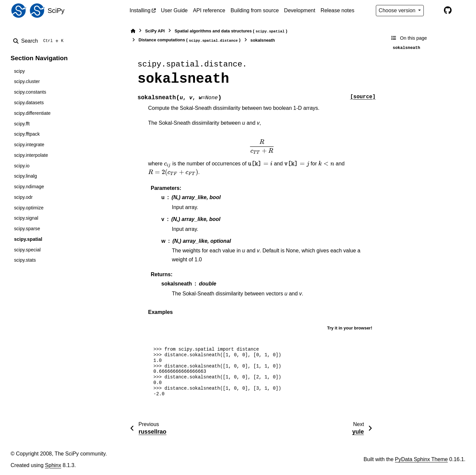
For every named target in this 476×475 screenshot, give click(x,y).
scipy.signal (26, 218)
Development (299, 10)
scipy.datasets (29, 103)
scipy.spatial (28, 239)
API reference (209, 10)
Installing (140, 10)
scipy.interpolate (31, 155)
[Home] (133, 31)
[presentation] (262, 147)
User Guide (174, 10)
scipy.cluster (27, 81)
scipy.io (22, 166)
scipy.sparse (27, 229)
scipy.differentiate (32, 113)
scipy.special (27, 250)
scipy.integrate (29, 145)
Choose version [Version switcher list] (398, 10)
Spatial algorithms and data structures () (231, 31)
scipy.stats (25, 260)
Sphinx (53, 465)
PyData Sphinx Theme (421, 459)
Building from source (255, 10)
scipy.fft (22, 124)
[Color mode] (434, 11)
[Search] (40, 41)
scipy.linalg (25, 176)
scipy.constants (30, 92)
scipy (19, 71)
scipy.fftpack (27, 134)
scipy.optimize (29, 208)
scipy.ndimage (29, 187)
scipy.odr (23, 197)
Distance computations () (190, 40)
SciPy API (155, 31)
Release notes (337, 10)
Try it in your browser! (350, 328)
